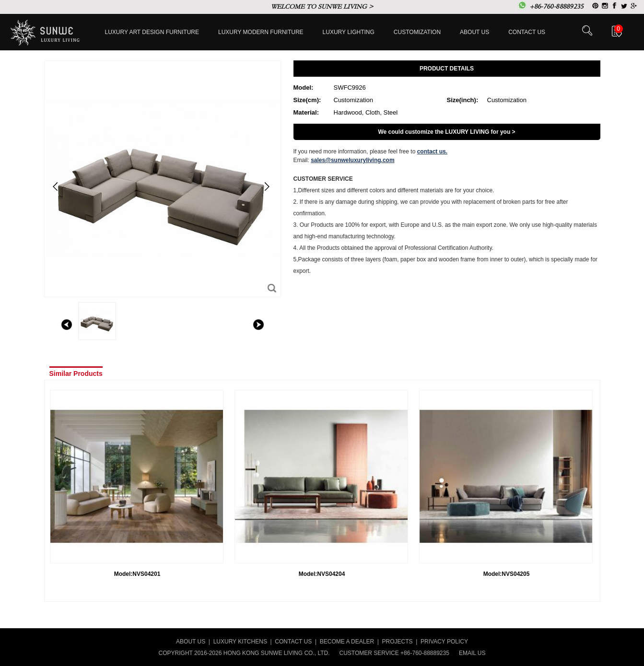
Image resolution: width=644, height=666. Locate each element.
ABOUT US (191, 642)
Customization (417, 32)
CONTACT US (293, 642)
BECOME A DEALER (347, 642)
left (67, 325)
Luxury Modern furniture (261, 32)
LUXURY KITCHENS (240, 642)
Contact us (527, 32)
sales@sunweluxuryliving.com (352, 160)
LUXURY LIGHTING (349, 32)
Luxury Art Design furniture (152, 32)
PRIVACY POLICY (444, 642)
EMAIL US (472, 653)
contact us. (432, 152)
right (258, 325)
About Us (474, 32)
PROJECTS (398, 642)
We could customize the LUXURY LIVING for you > (446, 132)
